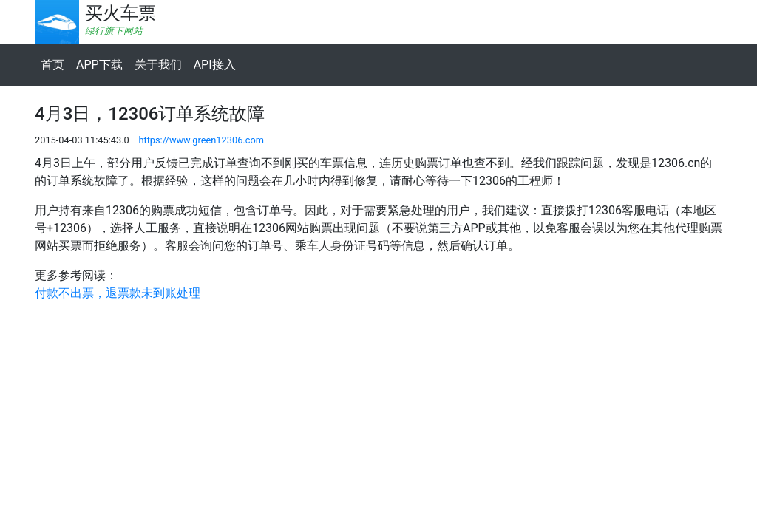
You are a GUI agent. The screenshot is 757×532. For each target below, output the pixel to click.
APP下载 (99, 65)
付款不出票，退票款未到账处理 (118, 293)
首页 (52, 65)
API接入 (215, 65)
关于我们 (158, 65)
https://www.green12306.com (201, 140)
